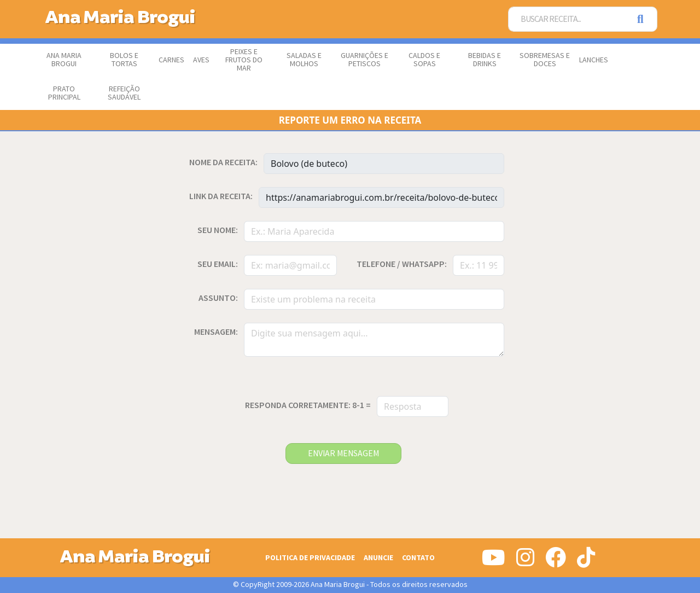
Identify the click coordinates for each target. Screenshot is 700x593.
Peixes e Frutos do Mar (244, 60)
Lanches (594, 60)
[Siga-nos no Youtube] (494, 562)
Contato (418, 558)
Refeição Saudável (124, 93)
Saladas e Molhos (304, 60)
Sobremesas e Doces (545, 60)
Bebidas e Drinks (485, 60)
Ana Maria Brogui (64, 60)
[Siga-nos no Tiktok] (586, 562)
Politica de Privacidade (310, 558)
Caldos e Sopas (424, 60)
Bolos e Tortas (124, 60)
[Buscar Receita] (569, 19)
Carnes (171, 60)
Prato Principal (64, 93)
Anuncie (378, 558)
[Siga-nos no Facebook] (556, 562)
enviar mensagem (343, 454)
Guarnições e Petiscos (364, 60)
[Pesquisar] (644, 19)
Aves (201, 60)
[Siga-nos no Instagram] (525, 562)
